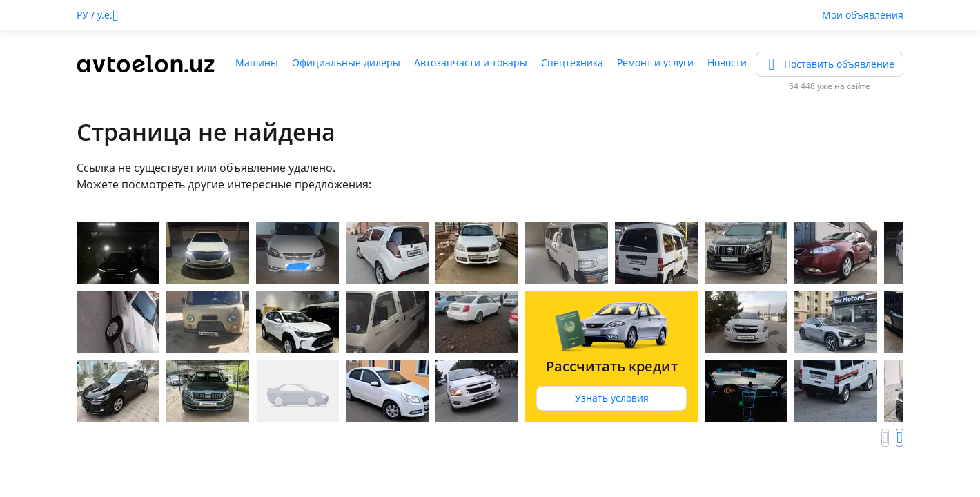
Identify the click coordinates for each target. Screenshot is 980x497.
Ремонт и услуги (655, 62)
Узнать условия (612, 398)
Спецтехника (572, 62)
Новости (727, 62)
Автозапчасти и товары (471, 62)
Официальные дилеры (346, 62)
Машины (257, 62)
